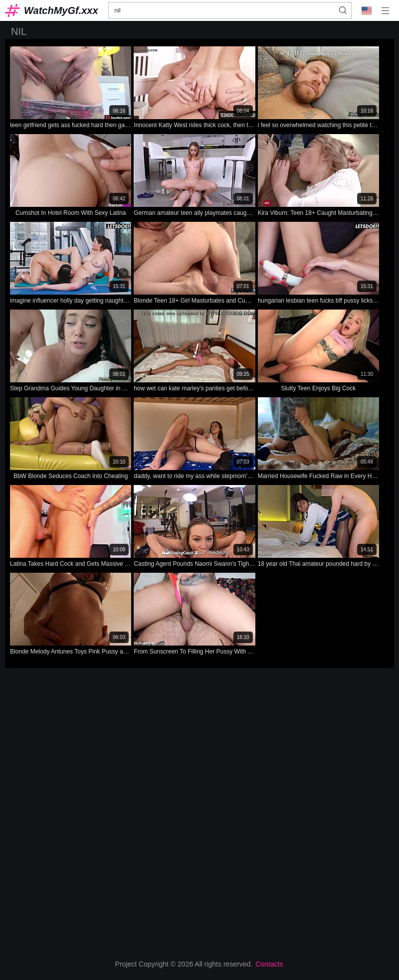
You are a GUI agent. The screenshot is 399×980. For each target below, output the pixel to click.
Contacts (269, 964)
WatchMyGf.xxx (61, 10)
